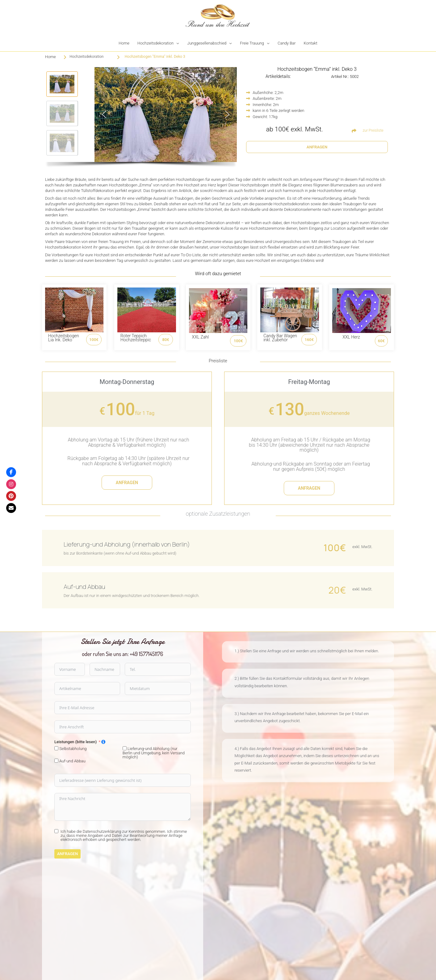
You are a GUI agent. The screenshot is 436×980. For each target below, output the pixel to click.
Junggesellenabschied (207, 43)
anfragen (127, 483)
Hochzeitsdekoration (155, 43)
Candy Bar (287, 43)
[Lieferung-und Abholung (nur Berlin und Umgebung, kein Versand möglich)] (26, 748)
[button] (62, 84)
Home (124, 43)
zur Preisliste (373, 130)
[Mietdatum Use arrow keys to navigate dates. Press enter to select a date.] (59, 688)
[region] (141, 119)
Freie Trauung (252, 43)
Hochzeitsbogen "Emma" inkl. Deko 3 (155, 57)
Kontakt (310, 43)
